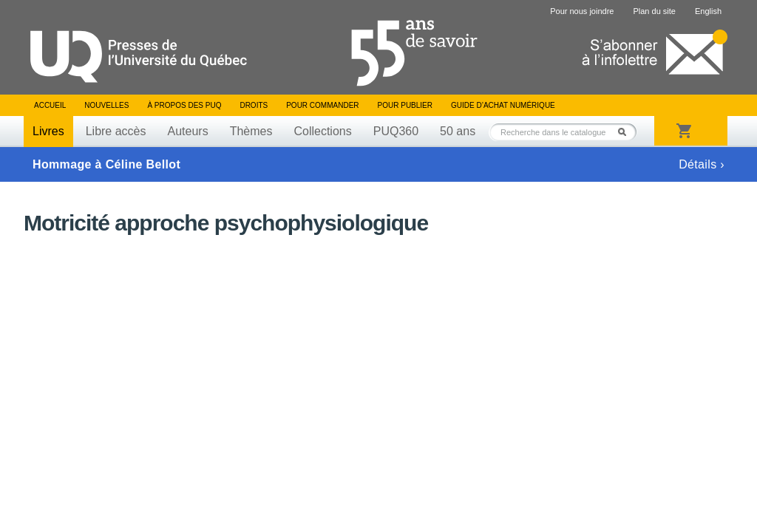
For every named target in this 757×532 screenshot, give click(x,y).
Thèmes (251, 131)
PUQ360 (396, 131)
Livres (48, 131)
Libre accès (116, 131)
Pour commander (322, 105)
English (708, 11)
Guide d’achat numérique (503, 105)
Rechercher (626, 132)
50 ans (458, 131)
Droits (254, 105)
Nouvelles (106, 105)
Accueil (50, 105)
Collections (322, 131)
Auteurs (188, 131)
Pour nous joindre (582, 11)
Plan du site (654, 11)
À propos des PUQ (184, 105)
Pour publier (405, 105)
